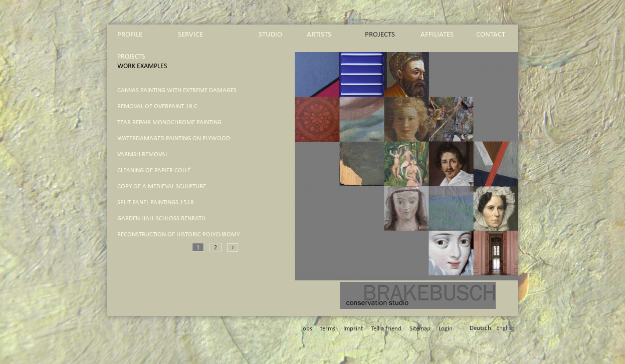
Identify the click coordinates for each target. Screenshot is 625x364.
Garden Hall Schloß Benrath (161, 219)
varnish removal (143, 154)
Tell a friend (386, 329)
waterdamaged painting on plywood (174, 138)
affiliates (437, 34)
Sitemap (420, 329)
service (190, 34)
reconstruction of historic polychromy (178, 235)
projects (380, 34)
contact (491, 34)
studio (270, 34)
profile (130, 34)
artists (319, 34)
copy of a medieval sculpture (162, 187)
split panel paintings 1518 (156, 203)
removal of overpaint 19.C (157, 106)
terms (328, 329)
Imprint (353, 329)
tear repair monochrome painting (169, 122)
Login (446, 329)
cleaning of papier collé (154, 170)
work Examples (142, 66)
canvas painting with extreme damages (177, 90)
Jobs (306, 329)
